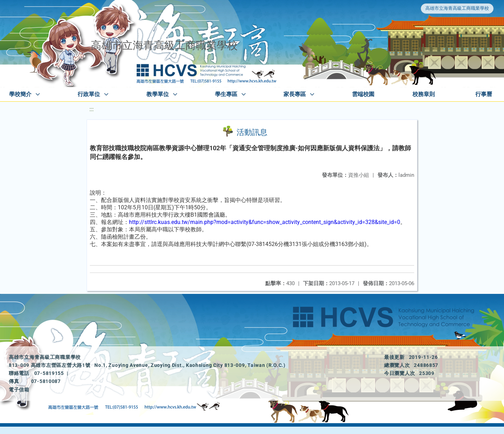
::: (92, 109)
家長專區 (295, 94)
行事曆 (484, 94)
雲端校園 (363, 94)
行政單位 (89, 94)
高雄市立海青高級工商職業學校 (457, 8)
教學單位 (158, 94)
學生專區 (226, 94)
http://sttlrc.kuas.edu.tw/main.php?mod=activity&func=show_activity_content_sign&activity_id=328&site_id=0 (265, 222)
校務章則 (424, 94)
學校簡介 (20, 94)
